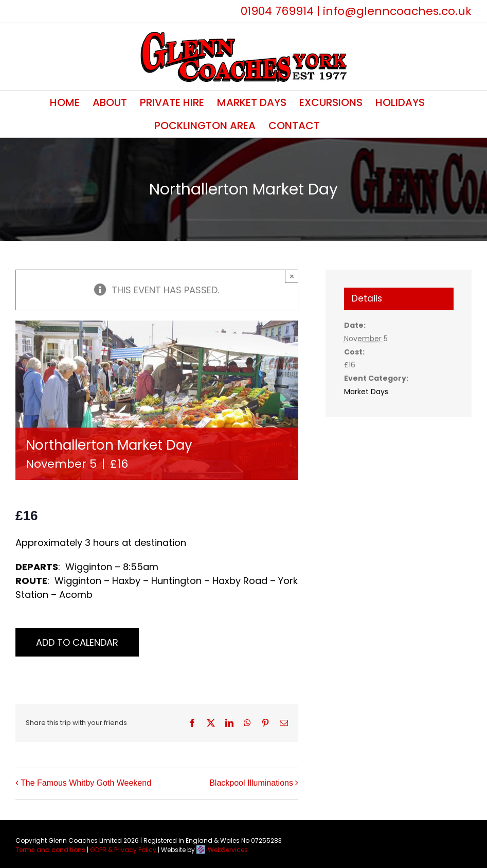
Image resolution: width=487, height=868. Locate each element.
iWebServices (227, 850)
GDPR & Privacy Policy (123, 850)
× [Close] (292, 276)
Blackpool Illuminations (251, 783)
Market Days (366, 392)
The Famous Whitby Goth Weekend (86, 783)
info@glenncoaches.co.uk (397, 11)
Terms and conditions (50, 850)
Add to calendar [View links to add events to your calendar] (77, 642)
